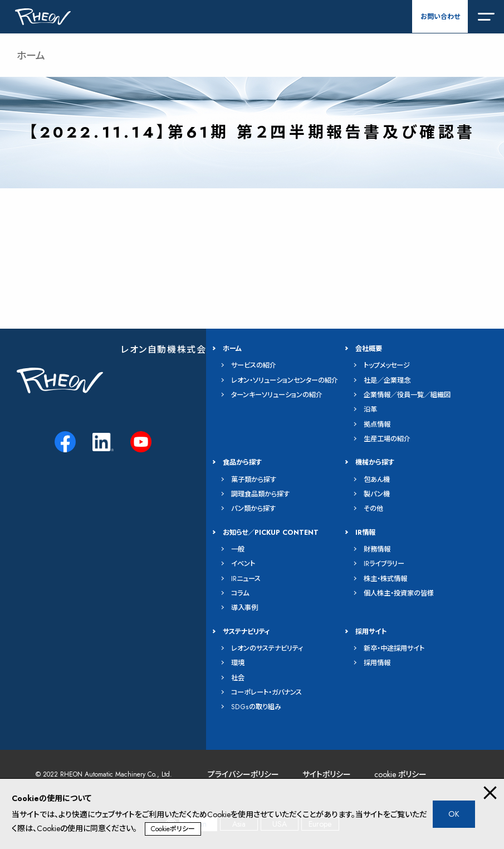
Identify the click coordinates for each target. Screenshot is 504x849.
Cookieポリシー (173, 829)
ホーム (31, 56)
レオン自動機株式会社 (168, 350)
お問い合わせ (440, 17)
